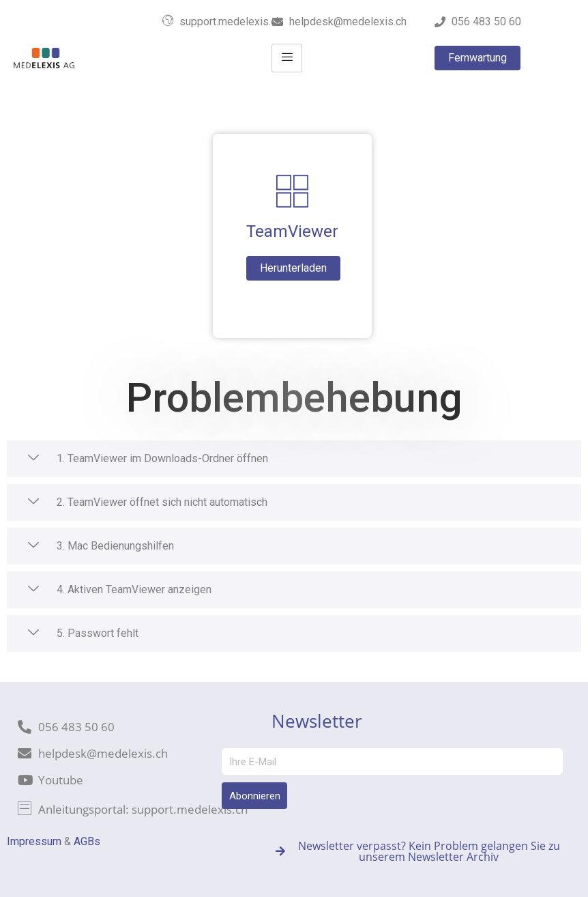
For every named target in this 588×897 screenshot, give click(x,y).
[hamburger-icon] (287, 58)
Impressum (34, 841)
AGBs (87, 841)
